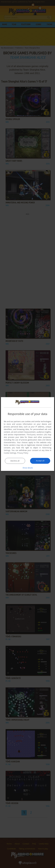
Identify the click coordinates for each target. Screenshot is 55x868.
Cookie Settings (10, 453)
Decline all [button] (15, 461)
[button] (28, 468)
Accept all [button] (40, 461)
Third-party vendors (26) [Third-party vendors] (37, 435)
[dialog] (28, 434)
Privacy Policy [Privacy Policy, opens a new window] (23, 453)
